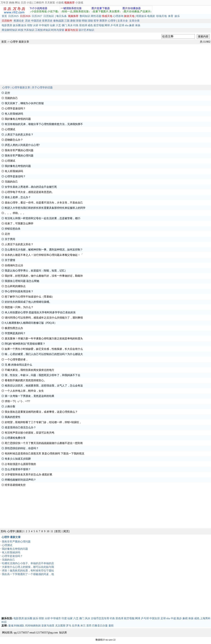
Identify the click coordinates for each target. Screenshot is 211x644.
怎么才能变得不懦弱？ (18, 469)
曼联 (111, 626)
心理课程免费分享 (15, 438)
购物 (12, 3)
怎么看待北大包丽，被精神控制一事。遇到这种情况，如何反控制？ (44, 250)
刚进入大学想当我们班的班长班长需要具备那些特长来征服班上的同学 (45, 208)
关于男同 (10, 239)
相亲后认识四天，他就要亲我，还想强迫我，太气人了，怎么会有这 (44, 386)
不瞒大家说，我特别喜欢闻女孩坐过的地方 (30, 370)
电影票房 (7, 25)
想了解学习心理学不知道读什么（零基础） (30, 297)
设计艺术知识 (86, 30)
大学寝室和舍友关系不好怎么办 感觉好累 (29, 475)
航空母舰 (99, 25)
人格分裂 (10, 406)
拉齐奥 (76, 626)
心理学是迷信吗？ (15, 108)
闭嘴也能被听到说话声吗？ (20, 480)
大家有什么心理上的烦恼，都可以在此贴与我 (28, 567)
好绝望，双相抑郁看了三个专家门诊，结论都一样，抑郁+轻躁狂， (43, 422)
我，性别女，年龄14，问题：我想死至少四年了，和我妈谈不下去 (43, 375)
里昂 (89, 626)
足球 (121, 25)
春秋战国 (58, 21)
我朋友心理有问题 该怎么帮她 (22, 281)
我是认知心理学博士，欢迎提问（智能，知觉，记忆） (36, 271)
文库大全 (123, 21)
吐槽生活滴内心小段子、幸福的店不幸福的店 (28, 563)
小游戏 (60, 3)
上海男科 (205, 618)
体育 (171, 16)
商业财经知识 (10, 30)
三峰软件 (39, 3)
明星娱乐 (141, 16)
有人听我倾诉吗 (14, 114)
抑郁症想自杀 (13, 229)
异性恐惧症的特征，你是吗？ (22, 448)
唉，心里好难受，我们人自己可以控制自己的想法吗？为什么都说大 (44, 354)
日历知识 (49, 16)
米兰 (83, 626)
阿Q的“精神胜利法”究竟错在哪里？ (25, 344)
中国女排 (155, 618)
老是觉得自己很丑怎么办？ (20, 427)
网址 (17, 3)
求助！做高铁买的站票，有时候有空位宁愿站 (28, 571)
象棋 (132, 25)
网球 (107, 25)
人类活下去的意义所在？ (19, 135)
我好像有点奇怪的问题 (18, 119)
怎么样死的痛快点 (15, 286)
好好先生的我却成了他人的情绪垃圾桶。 (28, 302)
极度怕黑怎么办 (14, 328)
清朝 (90, 21)
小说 (29, 3)
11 (52, 531)
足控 (7, 93)
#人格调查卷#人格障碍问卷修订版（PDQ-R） (31, 323)
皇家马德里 (48, 626)
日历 (23, 3)
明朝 (84, 21)
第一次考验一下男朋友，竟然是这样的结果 (30, 396)
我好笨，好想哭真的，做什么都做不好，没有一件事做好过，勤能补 (44, 276)
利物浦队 (19, 626)
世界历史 (47, 21)
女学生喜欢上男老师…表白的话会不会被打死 (31, 187)
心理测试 (10, 129)
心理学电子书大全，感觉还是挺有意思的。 (30, 192)
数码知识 (85, 16)
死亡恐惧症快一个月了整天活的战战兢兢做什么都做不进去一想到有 (44, 443)
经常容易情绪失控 (15, 485)
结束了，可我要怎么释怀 (19, 224)
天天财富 (50, 3)
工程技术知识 (43, 30)
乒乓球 (114, 25)
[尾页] (66, 531)
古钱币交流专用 (100, 618)
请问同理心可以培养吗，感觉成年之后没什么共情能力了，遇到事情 (44, 318)
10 (48, 531)
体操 (138, 25)
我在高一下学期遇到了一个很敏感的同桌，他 (28, 574)
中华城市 (44, 25)
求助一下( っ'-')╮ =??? (17, 401)
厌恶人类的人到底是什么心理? (22, 145)
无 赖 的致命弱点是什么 (18, 365)
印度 (64, 618)
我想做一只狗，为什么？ (19, 307)
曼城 (11, 626)
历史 (28, 21)
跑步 (179, 618)
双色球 (83, 25)
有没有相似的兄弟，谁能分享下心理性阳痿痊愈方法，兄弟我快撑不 (44, 124)
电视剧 (151, 16)
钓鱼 (76, 25)
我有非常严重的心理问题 (19, 150)
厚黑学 (103, 21)
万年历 (4, 3)
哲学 (96, 21)
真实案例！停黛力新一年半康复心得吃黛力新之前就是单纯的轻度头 (44, 339)
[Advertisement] (87, 64)
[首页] (58, 531)
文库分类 (134, 21)
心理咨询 (118, 16)
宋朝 (79, 21)
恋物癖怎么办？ (14, 140)
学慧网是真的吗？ (15, 333)
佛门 (64, 25)
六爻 (58, 25)
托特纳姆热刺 (33, 626)
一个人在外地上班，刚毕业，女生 (24, 391)
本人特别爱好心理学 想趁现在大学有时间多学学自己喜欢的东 (40, 312)
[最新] (19, 531)
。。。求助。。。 (15, 213)
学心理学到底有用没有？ (19, 291)
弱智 (30, 25)
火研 (36, 25)
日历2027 (37, 16)
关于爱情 (10, 260)
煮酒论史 (19, 21)
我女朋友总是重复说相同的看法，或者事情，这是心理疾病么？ (41, 412)
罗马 (69, 626)
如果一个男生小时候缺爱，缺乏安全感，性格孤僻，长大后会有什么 (44, 349)
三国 (67, 21)
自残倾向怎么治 (14, 265)
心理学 (112, 21)
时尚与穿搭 (58, 30)
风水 (70, 25)
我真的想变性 (13, 417)
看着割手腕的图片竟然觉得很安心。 (26, 380)
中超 (173, 618)
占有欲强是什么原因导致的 (20, 464)
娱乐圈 (17, 25)
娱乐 (177, 16)
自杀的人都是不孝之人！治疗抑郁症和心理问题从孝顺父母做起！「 (44, 255)
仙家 (52, 25)
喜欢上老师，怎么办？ (18, 197)
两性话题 (96, 16)
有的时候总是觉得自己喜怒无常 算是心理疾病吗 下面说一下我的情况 (44, 454)
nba (127, 25)
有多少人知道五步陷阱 (18, 459)
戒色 (90, 25)
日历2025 (13, 16)
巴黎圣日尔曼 (100, 626)
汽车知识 (29, 30)
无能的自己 (11, 98)
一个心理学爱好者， (16, 360)
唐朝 (73, 21)
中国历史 (36, 21)
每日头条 (61, 16)
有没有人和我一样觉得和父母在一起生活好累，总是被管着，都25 (43, 218)
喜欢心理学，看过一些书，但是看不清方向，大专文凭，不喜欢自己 (44, 203)
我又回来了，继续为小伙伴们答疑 (24, 103)
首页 (4, 16)
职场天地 (162, 16)
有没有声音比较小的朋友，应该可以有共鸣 (30, 433)
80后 (4, 622)
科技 (21, 30)
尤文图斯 (60, 626)
